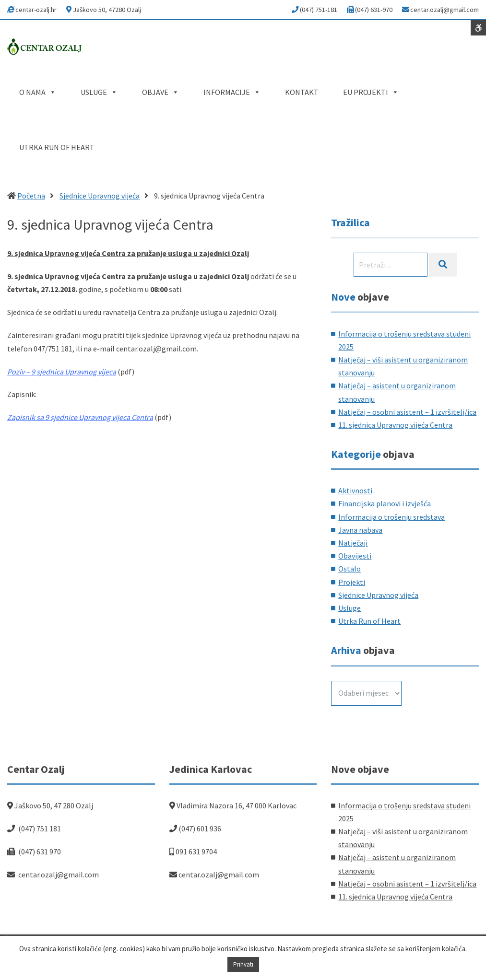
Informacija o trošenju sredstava (391, 517)
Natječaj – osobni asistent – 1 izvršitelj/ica (407, 412)
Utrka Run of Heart (369, 621)
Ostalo (350, 569)
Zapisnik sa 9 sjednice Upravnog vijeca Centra (80, 417)
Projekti (352, 582)
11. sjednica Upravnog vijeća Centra (395, 425)
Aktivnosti (355, 490)
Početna (31, 196)
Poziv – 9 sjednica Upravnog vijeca (62, 372)
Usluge (350, 608)
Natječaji (353, 543)
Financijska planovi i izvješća (385, 503)
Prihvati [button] (243, 964)
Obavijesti (355, 556)
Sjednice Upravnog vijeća (100, 196)
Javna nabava (360, 530)
